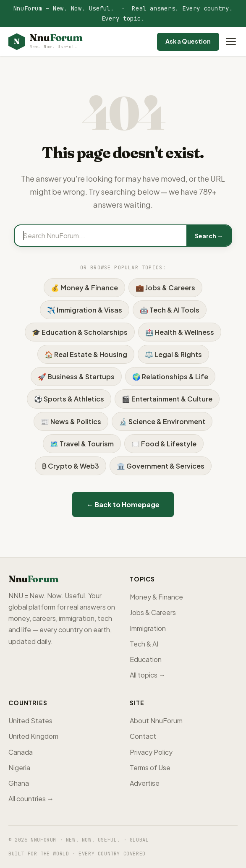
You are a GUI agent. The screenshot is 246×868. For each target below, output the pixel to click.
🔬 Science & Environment (162, 421)
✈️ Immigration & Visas (85, 310)
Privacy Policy (151, 752)
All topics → (148, 675)
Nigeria (19, 768)
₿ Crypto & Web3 (71, 466)
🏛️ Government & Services (161, 466)
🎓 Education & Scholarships (80, 332)
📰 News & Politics (71, 421)
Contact (143, 736)
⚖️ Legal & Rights (173, 354)
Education (146, 659)
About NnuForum (156, 721)
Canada (21, 752)
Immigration (148, 628)
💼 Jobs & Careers (165, 288)
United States (30, 721)
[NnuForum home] (45, 42)
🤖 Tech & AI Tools (170, 310)
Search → (209, 236)
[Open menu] (231, 42)
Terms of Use (150, 768)
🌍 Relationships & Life (170, 377)
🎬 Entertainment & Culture (167, 399)
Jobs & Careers (153, 612)
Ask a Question (188, 41)
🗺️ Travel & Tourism (82, 444)
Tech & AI (144, 644)
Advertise (145, 783)
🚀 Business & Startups (76, 377)
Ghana (19, 783)
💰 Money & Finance (84, 288)
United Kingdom (33, 736)
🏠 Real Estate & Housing (86, 354)
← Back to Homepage (123, 504)
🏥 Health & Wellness (180, 332)
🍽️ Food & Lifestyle (164, 444)
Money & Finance (156, 597)
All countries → (31, 799)
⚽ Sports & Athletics (69, 399)
